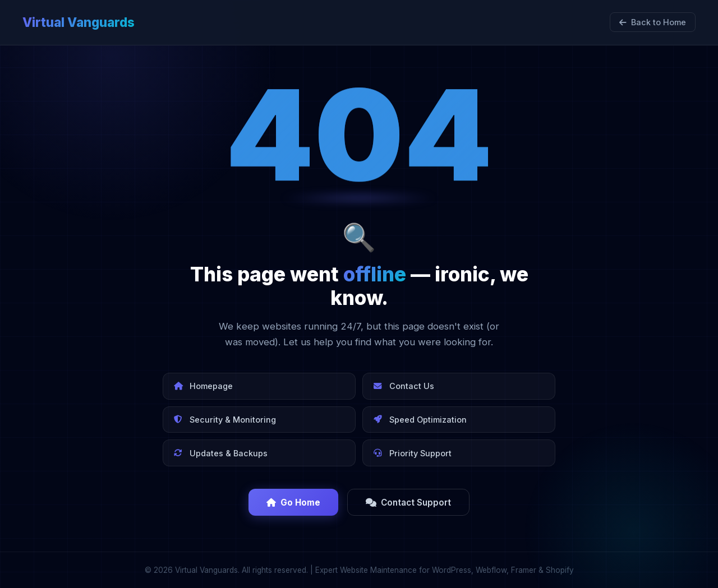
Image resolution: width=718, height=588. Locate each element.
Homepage (203, 386)
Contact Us (404, 386)
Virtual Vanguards (79, 22)
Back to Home (653, 22)
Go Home (293, 503)
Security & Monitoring (225, 420)
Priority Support (413, 453)
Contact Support (408, 503)
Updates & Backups (221, 453)
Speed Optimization (420, 420)
